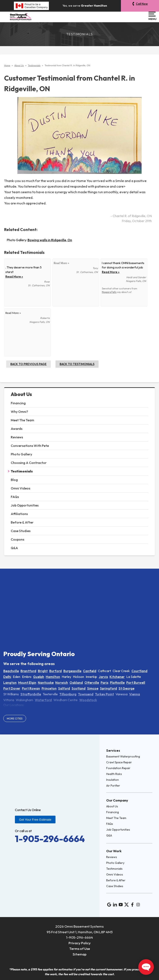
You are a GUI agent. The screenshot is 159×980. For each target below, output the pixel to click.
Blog (14, 480)
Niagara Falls (109, 292)
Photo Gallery (21, 454)
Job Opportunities (25, 505)
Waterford (43, 700)
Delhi (7, 677)
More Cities (15, 718)
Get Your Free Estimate (35, 820)
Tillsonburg (68, 694)
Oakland (76, 682)
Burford (55, 671)
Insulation (113, 780)
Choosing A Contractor (29, 463)
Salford (64, 688)
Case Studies (21, 531)
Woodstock (88, 700)
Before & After (22, 522)
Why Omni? (19, 412)
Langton (10, 682)
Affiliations (19, 514)
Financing (18, 403)
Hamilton (53, 677)
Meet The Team (22, 420)
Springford (108, 688)
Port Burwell (136, 682)
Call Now (142, 4)
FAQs (15, 497)
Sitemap (80, 954)
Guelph (39, 677)
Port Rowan (31, 688)
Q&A (14, 548)
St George (126, 688)
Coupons (17, 539)
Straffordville (31, 694)
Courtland (139, 671)
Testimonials (22, 471)
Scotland (79, 688)
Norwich (62, 682)
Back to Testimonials (77, 364)
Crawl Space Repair (119, 762)
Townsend (86, 694)
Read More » (14, 277)
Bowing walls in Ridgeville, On (50, 240)
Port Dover (12, 688)
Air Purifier (113, 786)
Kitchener (117, 677)
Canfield (90, 671)
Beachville (11, 671)
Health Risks (114, 774)
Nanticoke (46, 682)
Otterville (92, 682)
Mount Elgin (27, 682)
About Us (21, 394)
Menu (152, 16)
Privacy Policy (80, 943)
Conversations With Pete (30, 446)
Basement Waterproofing (123, 756)
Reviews (17, 437)
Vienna (135, 694)
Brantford (28, 671)
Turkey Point (104, 694)
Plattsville (117, 682)
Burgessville (72, 671)
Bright (43, 671)
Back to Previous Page (28, 364)
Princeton (49, 688)
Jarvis (103, 677)
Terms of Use (80, 949)
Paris (104, 682)
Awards (17, 429)
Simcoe (93, 688)
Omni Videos (20, 488)
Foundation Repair (118, 768)
